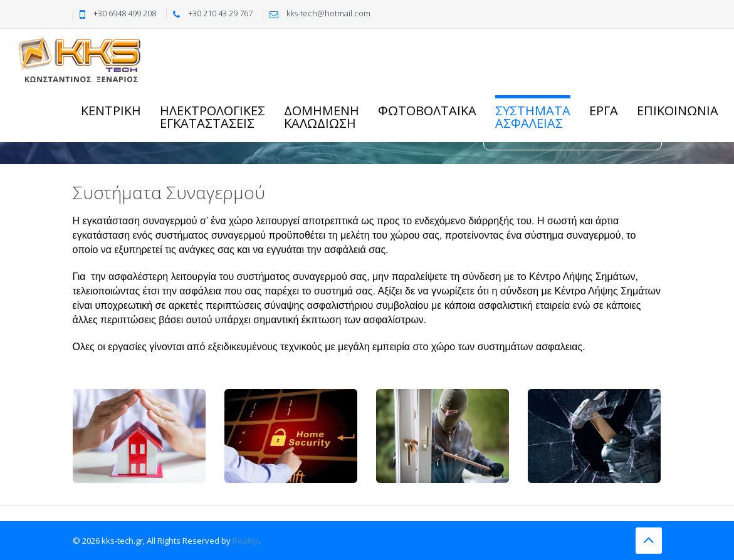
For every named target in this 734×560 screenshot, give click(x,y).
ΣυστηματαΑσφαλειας (533, 117)
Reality (245, 541)
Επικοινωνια (678, 111)
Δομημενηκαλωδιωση (322, 117)
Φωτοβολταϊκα (427, 111)
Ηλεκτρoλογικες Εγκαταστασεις (212, 117)
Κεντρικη (111, 111)
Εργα (604, 111)
